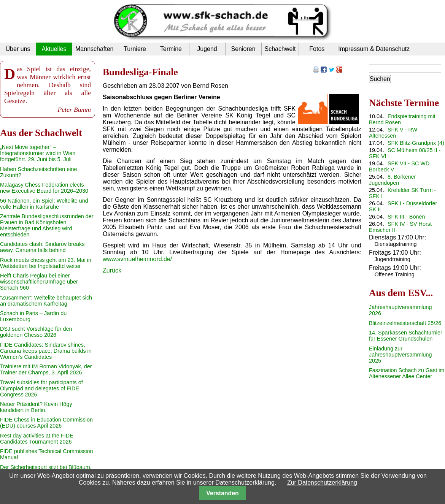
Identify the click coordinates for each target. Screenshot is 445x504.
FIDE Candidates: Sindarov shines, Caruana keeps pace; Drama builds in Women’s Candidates (46, 351)
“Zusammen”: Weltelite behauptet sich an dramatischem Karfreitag (46, 301)
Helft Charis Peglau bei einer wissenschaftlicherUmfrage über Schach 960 (39, 282)
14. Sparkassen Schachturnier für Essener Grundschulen (406, 336)
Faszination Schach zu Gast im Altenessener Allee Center (407, 373)
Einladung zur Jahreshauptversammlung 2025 (400, 355)
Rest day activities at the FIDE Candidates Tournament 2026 (37, 439)
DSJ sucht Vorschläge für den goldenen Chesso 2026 (36, 332)
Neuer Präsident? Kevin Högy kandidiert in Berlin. (36, 407)
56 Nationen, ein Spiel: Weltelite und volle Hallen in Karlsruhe (44, 204)
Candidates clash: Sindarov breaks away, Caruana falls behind (42, 247)
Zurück (112, 270)
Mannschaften (95, 49)
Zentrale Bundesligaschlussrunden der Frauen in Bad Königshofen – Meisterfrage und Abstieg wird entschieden (47, 225)
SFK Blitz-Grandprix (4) (416, 143)
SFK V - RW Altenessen (393, 133)
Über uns (18, 49)
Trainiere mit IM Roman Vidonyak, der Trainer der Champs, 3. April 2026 (46, 369)
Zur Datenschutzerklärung (322, 483)
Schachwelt (280, 49)
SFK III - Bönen (406, 217)
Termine (171, 49)
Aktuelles (54, 49)
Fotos (317, 49)
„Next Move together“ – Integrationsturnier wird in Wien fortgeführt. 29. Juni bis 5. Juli (38, 153)
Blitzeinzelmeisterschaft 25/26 (405, 323)
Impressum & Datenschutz (374, 49)
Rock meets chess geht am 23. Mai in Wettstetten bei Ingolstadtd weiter (46, 263)
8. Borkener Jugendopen (392, 180)
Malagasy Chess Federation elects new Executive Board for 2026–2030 (44, 188)
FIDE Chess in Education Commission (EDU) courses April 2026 (46, 423)
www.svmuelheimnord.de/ (137, 259)
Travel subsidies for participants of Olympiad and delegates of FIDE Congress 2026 (41, 388)
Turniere (135, 49)
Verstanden (222, 493)
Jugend (207, 49)
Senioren (243, 49)
